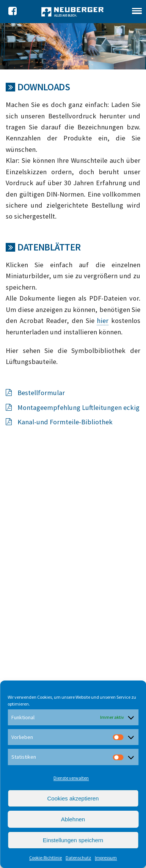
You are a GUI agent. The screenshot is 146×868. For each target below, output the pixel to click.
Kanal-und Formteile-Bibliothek (59, 422)
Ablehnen (73, 819)
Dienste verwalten (71, 778)
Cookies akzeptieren (73, 798)
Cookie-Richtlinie (46, 858)
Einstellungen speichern (73, 840)
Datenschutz (78, 858)
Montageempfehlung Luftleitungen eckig (73, 407)
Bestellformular (35, 393)
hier (103, 321)
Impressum (106, 858)
